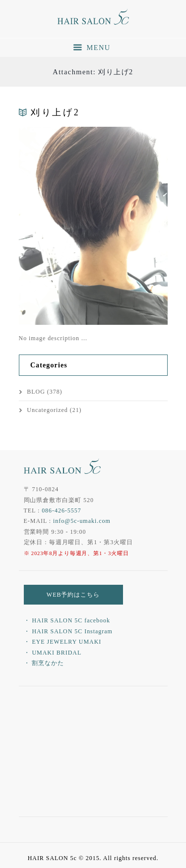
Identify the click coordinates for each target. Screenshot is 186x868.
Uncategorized (47, 410)
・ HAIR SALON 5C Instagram (68, 631)
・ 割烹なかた (44, 663)
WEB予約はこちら (73, 595)
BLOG (36, 392)
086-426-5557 (62, 511)
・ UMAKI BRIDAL (53, 653)
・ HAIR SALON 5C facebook (67, 620)
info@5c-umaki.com (82, 521)
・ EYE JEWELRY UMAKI (63, 642)
